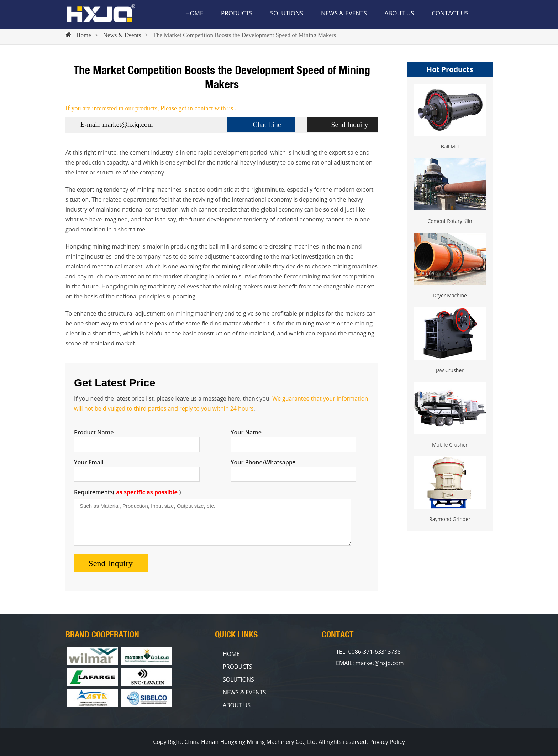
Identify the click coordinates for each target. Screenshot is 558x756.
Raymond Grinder (450, 519)
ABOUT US (399, 13)
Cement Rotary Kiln (450, 221)
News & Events (122, 35)
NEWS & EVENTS (344, 13)
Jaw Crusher (450, 370)
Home (84, 35)
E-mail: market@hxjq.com (117, 124)
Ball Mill (450, 147)
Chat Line (267, 125)
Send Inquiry (349, 125)
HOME (194, 13)
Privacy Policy (387, 742)
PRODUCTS (237, 13)
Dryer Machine (450, 295)
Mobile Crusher (450, 445)
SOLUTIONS (287, 13)
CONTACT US (450, 13)
